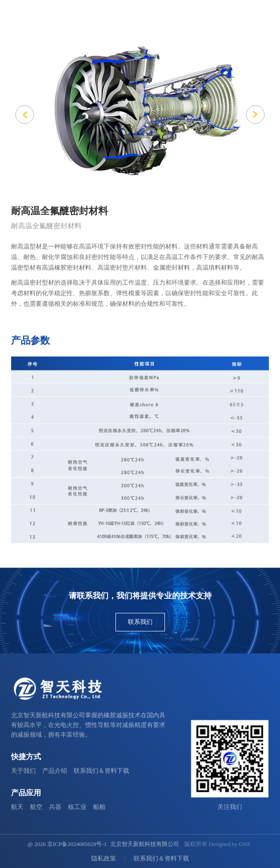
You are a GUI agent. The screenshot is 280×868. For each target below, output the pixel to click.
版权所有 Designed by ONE (218, 844)
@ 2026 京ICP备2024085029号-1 (67, 844)
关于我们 (23, 771)
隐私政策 (104, 859)
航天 (17, 807)
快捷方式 (26, 757)
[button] (255, 115)
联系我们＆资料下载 (101, 771)
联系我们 (140, 622)
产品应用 (26, 793)
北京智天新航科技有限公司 (145, 844)
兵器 (55, 807)
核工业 (77, 807)
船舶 (99, 807)
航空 (36, 807)
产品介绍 (55, 771)
